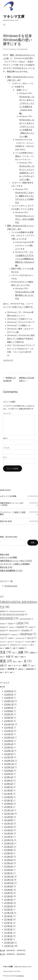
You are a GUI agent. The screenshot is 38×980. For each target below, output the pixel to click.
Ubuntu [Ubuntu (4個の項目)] (4, 630)
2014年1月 (8, 837)
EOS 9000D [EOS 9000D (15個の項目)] (9, 618)
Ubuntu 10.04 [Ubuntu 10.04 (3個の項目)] (15, 630)
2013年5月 (8, 860)
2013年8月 (8, 850)
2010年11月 (9, 946)
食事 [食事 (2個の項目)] (12, 672)
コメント (7, 413)
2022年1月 (8, 754)
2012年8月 (8, 890)
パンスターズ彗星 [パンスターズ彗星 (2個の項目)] (31, 642)
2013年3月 (8, 866)
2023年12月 (9, 737)
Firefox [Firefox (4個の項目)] (12, 623)
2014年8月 (9, 820)
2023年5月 (9, 741)
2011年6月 (8, 926)
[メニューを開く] (4, 25)
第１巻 (2, 954)
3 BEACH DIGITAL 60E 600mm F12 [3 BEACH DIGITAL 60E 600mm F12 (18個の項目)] (19, 605)
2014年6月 (9, 827)
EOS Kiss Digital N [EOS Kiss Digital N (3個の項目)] (27, 619)
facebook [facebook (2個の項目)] (3, 624)
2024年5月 (9, 727)
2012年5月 (8, 900)
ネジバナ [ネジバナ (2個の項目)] (11, 642)
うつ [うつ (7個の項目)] (4, 638)
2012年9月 (9, 886)
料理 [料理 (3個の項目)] (23, 657)
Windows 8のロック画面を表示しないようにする (25, 295)
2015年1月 (8, 807)
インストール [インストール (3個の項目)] (21, 638)
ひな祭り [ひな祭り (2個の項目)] (12, 638)
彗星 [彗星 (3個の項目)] (17, 657)
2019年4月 (9, 777)
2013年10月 (9, 843)
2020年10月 (9, 767)
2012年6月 (9, 896)
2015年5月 (8, 804)
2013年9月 (9, 847)
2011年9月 (8, 916)
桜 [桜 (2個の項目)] (20, 666)
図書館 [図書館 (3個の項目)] (8, 648)
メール (6, 448)
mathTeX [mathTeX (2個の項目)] (12, 627)
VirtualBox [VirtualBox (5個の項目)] (27, 630)
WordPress (20, 976)
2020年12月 (9, 761)
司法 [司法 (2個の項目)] (2, 648)
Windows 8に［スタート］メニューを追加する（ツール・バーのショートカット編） (27, 173)
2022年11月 (9, 751)
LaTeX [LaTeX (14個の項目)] (23, 623)
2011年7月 (8, 923)
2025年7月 (9, 714)
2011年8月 (8, 919)
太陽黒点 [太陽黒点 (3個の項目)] (33, 653)
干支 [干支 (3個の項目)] (3, 657)
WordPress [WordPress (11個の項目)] (28, 634)
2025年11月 (9, 704)
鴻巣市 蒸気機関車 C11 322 (11, 570)
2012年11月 (9, 880)
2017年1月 (8, 794)
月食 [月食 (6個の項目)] (4, 665)
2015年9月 (9, 797)
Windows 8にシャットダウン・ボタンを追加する (25, 219)
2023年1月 (8, 747)
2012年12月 (9, 876)
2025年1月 (8, 721)
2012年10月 (9, 883)
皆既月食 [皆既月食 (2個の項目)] (22, 669)
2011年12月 (9, 913)
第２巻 (2, 950)
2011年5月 (8, 929)
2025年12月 (9, 701)
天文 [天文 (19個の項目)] (6, 652)
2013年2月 (8, 870)
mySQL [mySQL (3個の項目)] (32, 627)
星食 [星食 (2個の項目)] (15, 662)
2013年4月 (9, 863)
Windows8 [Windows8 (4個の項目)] (5, 634)
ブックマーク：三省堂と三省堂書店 (13, 513)
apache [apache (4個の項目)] (4, 611)
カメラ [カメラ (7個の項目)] (32, 638)
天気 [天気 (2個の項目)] (15, 653)
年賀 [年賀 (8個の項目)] (10, 656)
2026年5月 (9, 691)
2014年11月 (9, 810)
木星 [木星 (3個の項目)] (11, 666)
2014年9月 (9, 817)
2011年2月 (8, 936)
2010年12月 (9, 943)
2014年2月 (9, 833)
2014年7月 (8, 823)
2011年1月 (8, 939)
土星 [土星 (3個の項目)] (15, 648)
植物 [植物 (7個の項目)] (26, 665)
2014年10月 (9, 814)
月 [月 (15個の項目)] (28, 661)
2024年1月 (9, 734)
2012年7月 (8, 893)
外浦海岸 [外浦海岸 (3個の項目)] (23, 648)
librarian (13, 49)
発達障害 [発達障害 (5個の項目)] (12, 669)
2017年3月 (8, 790)
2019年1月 (8, 780)
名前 (5, 438)
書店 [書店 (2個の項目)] (21, 662)
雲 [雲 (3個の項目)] (7, 672)
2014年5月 (9, 830)
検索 (33, 543)
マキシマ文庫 (14, 16)
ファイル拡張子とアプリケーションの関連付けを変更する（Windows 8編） (25, 259)
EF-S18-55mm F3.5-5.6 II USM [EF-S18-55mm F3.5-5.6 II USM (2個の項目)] (17, 611)
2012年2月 (8, 906)
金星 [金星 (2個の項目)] (2, 672)
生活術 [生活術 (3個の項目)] (3, 669)
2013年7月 (8, 853)
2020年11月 (9, 764)
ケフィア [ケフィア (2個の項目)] (3, 642)
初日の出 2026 (6, 521)
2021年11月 (9, 757)
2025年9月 (9, 708)
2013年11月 (9, 840)
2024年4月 (9, 731)
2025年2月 (9, 718)
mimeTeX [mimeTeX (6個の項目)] (22, 627)
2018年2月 (8, 784)
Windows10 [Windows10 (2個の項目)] (15, 634)
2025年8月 (9, 711)
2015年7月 (8, 800)
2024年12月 (9, 724)
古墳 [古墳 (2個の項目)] (32, 645)
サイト (5, 457)
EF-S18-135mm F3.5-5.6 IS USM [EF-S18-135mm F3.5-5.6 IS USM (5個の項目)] (14, 614)
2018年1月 (8, 787)
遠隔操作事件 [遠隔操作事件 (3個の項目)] (31, 669)
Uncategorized (22, 49)
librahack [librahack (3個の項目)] (4, 627)
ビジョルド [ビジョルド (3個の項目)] (5, 645)
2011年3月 (8, 933)
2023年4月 (9, 744)
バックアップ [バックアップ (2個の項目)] (20, 642)
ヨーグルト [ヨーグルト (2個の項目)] (25, 645)
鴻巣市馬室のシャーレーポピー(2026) (12, 504)
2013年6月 (9, 857)
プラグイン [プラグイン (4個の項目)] (15, 645)
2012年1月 (8, 909)
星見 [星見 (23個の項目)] (6, 661)
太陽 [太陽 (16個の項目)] (23, 652)
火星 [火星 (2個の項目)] (33, 666)
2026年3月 (9, 694)
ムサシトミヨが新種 (8, 496)
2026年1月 (9, 698)
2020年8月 (9, 771)
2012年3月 (8, 903)
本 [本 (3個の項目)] (16, 666)
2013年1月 (8, 873)
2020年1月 (9, 774)
